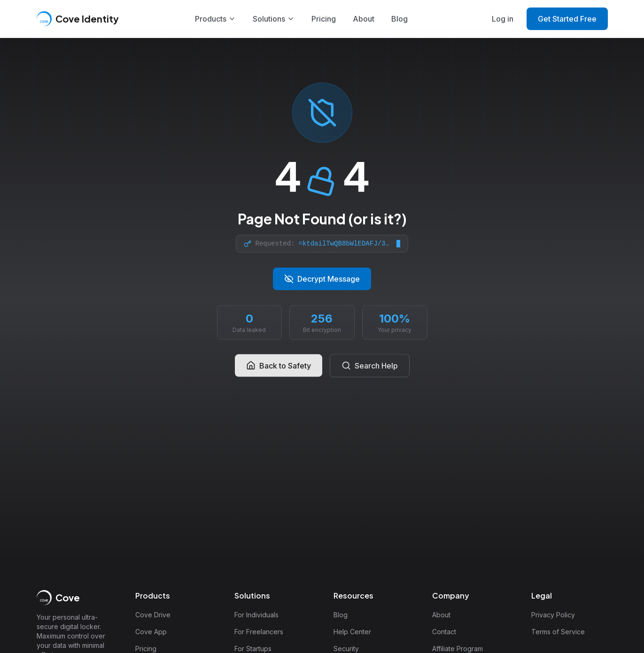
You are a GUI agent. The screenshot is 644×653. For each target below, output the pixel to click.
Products (215, 19)
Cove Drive (153, 615)
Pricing (324, 19)
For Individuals (256, 615)
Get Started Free (567, 19)
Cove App (151, 632)
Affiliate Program (458, 649)
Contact (444, 632)
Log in (503, 19)
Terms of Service (558, 632)
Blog (400, 19)
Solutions (274, 19)
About (364, 19)
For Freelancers (259, 632)
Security (346, 649)
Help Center (352, 632)
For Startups (253, 649)
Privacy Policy (553, 615)
